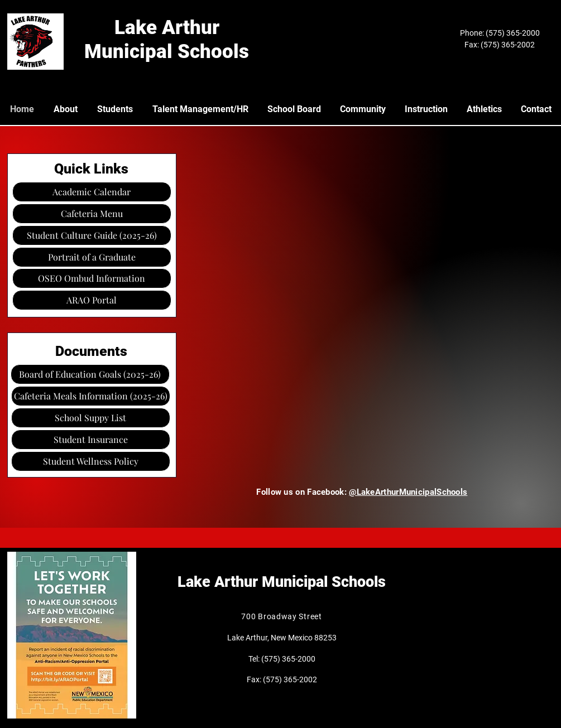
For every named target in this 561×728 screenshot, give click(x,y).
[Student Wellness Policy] (91, 461)
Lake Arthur (167, 28)
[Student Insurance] (91, 440)
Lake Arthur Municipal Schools (282, 582)
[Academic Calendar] (92, 192)
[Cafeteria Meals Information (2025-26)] (91, 396)
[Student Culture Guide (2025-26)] (92, 235)
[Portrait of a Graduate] (92, 257)
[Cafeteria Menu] (92, 214)
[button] (91, 418)
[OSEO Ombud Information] (92, 278)
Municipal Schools (167, 52)
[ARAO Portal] (92, 300)
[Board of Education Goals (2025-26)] (90, 374)
